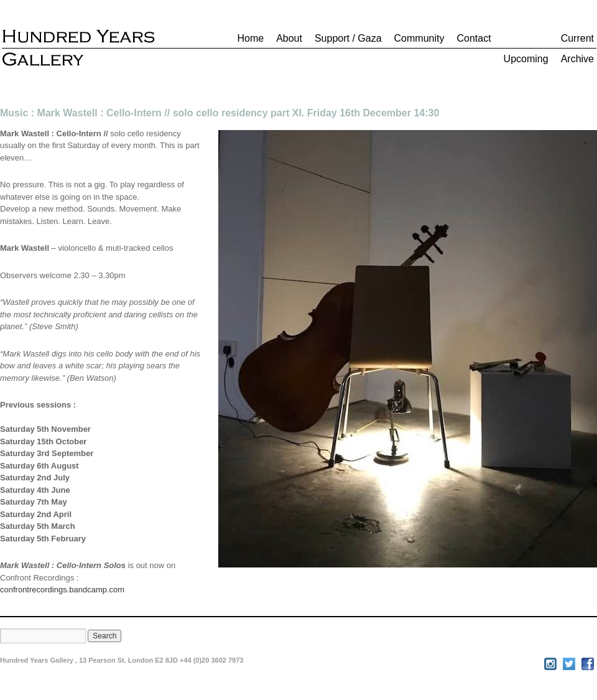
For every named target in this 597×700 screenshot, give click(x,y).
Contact (474, 38)
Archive (577, 59)
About (289, 38)
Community (419, 38)
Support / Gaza (348, 38)
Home (250, 38)
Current (577, 38)
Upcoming (526, 59)
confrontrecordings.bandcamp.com (62, 590)
